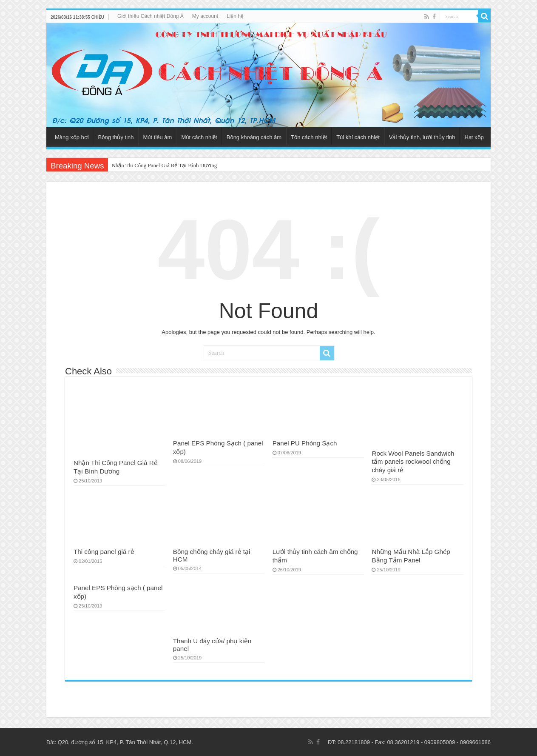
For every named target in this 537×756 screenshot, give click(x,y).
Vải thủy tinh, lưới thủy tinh (422, 137)
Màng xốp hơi (72, 137)
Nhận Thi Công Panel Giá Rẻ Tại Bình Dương (164, 165)
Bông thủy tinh (116, 137)
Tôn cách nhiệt (309, 137)
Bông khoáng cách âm (254, 137)
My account (205, 16)
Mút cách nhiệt (199, 137)
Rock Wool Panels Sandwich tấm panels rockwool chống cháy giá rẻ (413, 462)
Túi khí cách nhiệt (358, 137)
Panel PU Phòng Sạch (305, 443)
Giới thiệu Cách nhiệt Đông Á (151, 16)
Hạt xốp (474, 137)
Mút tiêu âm (157, 137)
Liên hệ (235, 16)
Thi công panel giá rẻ (104, 552)
